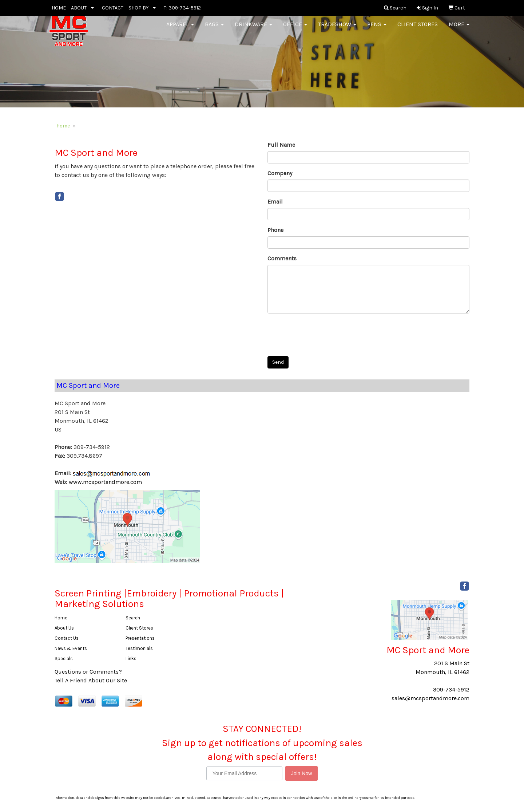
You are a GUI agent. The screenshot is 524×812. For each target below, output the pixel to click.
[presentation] (323, 333)
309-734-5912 (451, 689)
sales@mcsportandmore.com (430, 698)
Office (295, 29)
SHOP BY (138, 8)
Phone (275, 230)
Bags (214, 29)
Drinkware (253, 29)
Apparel (180, 29)
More (459, 29)
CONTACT (113, 8)
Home (63, 126)
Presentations (140, 638)
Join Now (302, 773)
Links (131, 659)
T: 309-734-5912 (182, 8)
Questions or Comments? (88, 672)
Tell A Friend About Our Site (91, 680)
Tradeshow (337, 29)
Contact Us (67, 638)
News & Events (71, 648)
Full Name (281, 145)
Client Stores (418, 29)
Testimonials (139, 648)
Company (280, 173)
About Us (64, 628)
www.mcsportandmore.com (105, 482)
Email (275, 202)
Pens (377, 29)
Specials (64, 659)
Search (133, 618)
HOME (59, 8)
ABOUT (79, 8)
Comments (282, 258)
